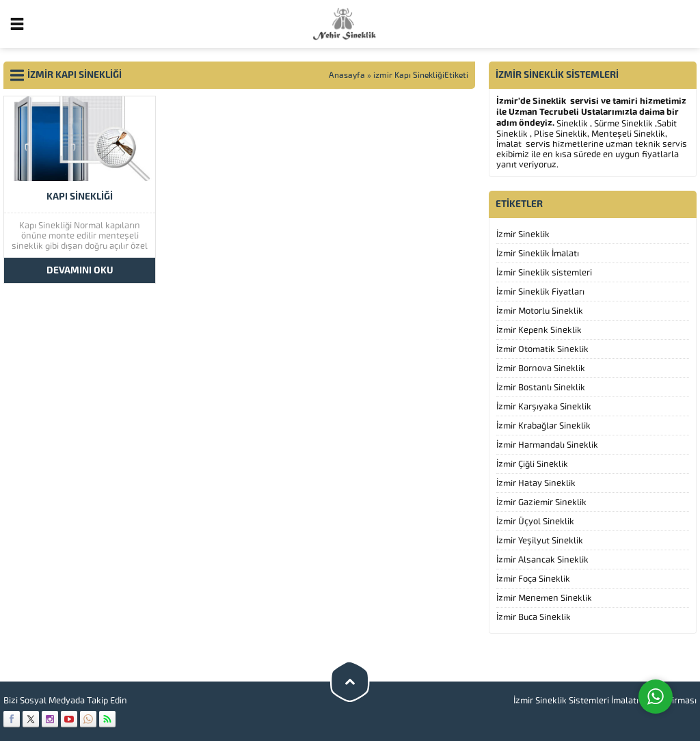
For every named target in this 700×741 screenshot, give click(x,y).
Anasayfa (347, 75)
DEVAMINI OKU (80, 270)
